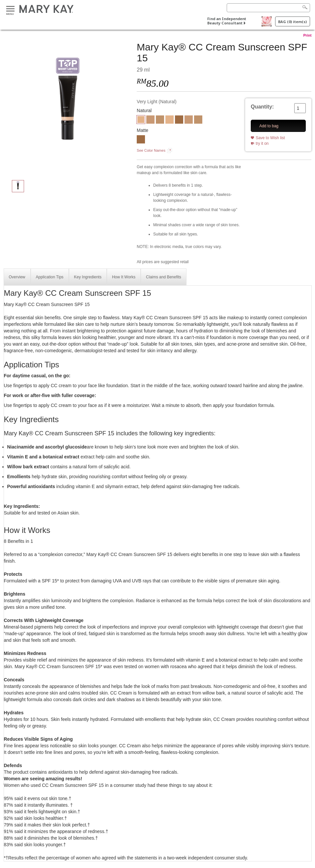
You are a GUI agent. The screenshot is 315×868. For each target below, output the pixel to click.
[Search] (268, 8)
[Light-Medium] (150, 120)
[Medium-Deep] (160, 120)
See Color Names (151, 150)
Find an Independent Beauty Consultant (227, 21)
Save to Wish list (270, 138)
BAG (292, 22)
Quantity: (262, 107)
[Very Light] (68, 108)
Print (307, 35)
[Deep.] (141, 140)
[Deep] (179, 120)
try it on (262, 143)
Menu (10, 9)
